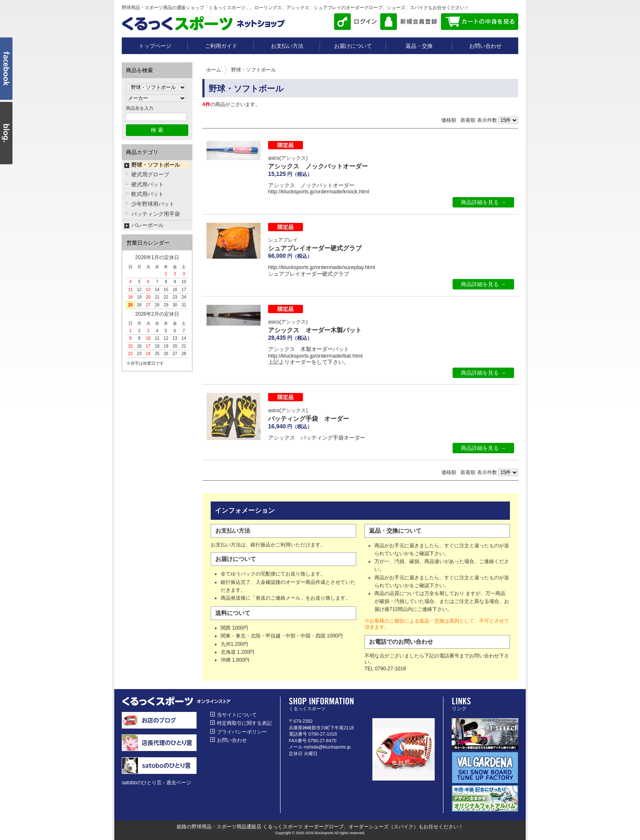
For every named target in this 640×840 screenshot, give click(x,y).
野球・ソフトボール (156, 165)
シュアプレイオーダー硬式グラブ (315, 248)
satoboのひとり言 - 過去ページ (156, 783)
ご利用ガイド (221, 46)
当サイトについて (237, 715)
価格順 (449, 120)
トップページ (155, 46)
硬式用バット (148, 184)
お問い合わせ (485, 46)
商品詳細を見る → (483, 202)
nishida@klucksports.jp (327, 747)
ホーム (214, 70)
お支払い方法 (287, 46)
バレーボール (148, 225)
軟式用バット (148, 194)
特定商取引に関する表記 (244, 723)
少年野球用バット (153, 204)
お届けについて (353, 46)
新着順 (468, 120)
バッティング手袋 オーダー (309, 419)
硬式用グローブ (150, 174)
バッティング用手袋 (156, 214)
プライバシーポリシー (242, 732)
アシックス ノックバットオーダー (318, 166)
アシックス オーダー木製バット (315, 330)
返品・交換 (419, 46)
